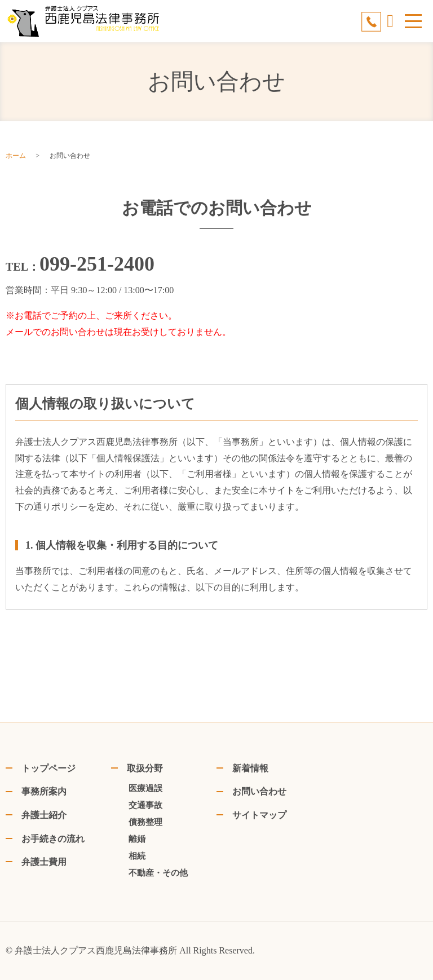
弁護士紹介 (44, 815)
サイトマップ (259, 815)
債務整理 (145, 822)
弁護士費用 (44, 862)
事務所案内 (44, 791)
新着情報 (250, 768)
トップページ (48, 768)
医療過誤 (145, 788)
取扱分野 (145, 768)
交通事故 (145, 805)
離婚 (137, 839)
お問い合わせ (259, 791)
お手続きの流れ (53, 839)
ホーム (16, 156)
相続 (137, 856)
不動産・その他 (158, 873)
